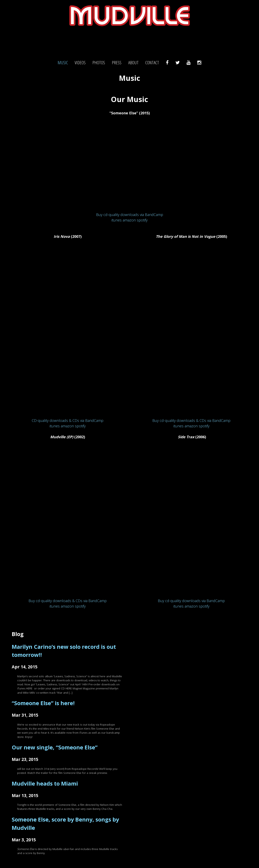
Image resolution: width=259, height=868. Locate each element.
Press (117, 63)
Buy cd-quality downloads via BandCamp (130, 215)
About (133, 63)
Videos (80, 63)
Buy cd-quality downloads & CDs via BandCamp (68, 601)
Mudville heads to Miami (45, 783)
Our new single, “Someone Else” (55, 747)
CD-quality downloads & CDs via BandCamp (68, 420)
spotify (142, 220)
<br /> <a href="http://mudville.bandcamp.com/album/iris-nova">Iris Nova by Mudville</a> (68, 331)
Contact (152, 63)
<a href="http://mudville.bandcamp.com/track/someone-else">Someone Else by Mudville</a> (129, 166)
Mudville (129, 41)
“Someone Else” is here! (43, 703)
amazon (129, 220)
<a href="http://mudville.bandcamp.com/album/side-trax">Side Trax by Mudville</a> (191, 521)
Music (63, 63)
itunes (117, 220)
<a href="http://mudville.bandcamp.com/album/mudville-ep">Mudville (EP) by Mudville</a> (68, 521)
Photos (99, 63)
